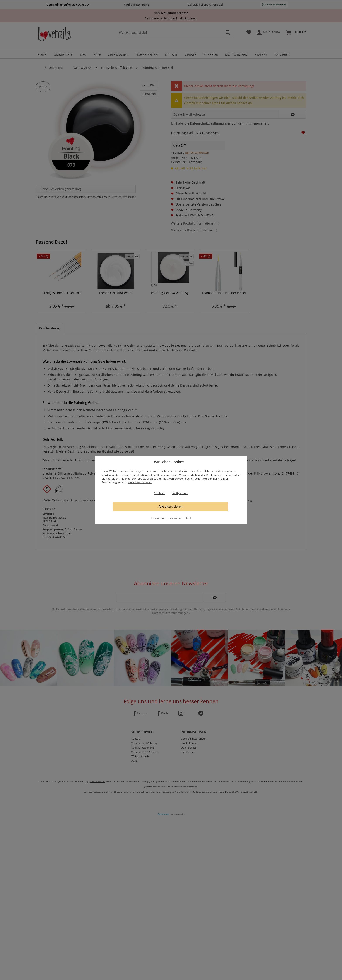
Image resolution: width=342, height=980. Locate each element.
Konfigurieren (180, 493)
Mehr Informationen (140, 482)
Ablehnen (160, 493)
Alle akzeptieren (171, 506)
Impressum (158, 518)
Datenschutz (175, 518)
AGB (188, 518)
